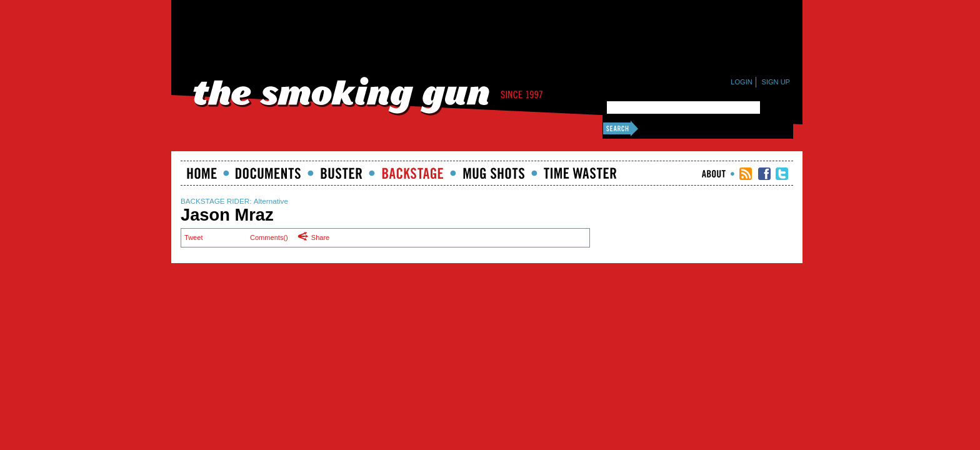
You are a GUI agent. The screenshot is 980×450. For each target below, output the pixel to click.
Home (202, 173)
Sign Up (776, 82)
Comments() (269, 237)
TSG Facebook (764, 174)
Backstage (412, 173)
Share (317, 237)
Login (741, 82)
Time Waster (580, 173)
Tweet (193, 237)
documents (268, 173)
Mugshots (494, 173)
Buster (341, 173)
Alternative (271, 201)
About (714, 174)
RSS (746, 174)
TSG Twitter (782, 174)
